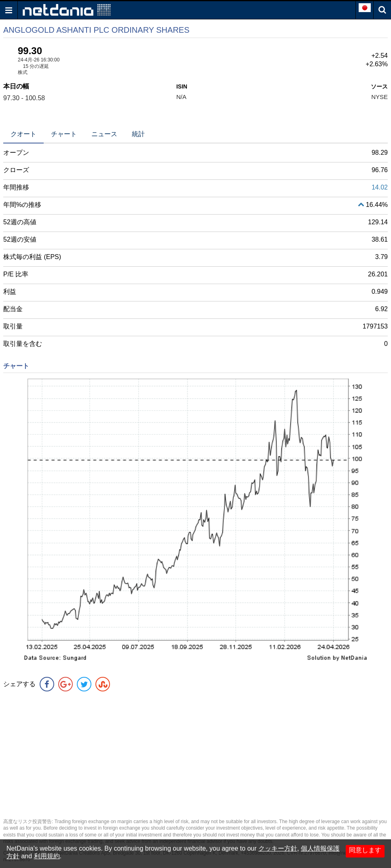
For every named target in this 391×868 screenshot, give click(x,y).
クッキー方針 (278, 848)
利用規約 (47, 856)
